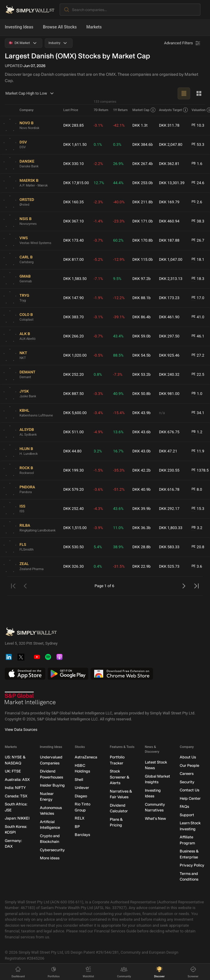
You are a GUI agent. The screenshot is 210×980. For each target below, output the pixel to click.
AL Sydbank (28, 435)
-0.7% (98, 336)
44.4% (118, 183)
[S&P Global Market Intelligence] (30, 699)
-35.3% (119, 470)
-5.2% (98, 259)
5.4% (98, 547)
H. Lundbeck (29, 454)
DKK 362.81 (169, 164)
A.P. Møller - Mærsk (34, 185)
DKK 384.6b (142, 144)
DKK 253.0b (142, 183)
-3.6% (98, 489)
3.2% (98, 451)
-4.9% (98, 432)
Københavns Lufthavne (36, 415)
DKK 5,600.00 (75, 413)
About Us (188, 757)
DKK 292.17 (169, 509)
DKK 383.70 (73, 317)
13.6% (118, 432)
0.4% (98, 566)
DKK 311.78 (169, 125)
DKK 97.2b (141, 279)
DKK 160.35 (73, 202)
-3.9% (98, 528)
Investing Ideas (19, 27)
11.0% (118, 528)
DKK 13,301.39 (172, 183)
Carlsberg (27, 262)
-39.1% (119, 317)
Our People (189, 765)
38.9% (118, 547)
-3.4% (98, 413)
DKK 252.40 (73, 509)
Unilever (82, 788)
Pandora (26, 492)
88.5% (118, 355)
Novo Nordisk (29, 128)
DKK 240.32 (169, 374)
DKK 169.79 (169, 202)
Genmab (26, 281)
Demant (25, 377)
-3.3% (98, 394)
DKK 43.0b (141, 451)
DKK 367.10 (73, 221)
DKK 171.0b (142, 221)
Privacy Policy (192, 865)
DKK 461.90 (169, 317)
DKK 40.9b (141, 489)
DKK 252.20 (73, 374)
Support (187, 815)
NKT (23, 358)
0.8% (98, 374)
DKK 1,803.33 (171, 528)
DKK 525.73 (169, 566)
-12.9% (119, 259)
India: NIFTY (15, 788)
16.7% (118, 451)
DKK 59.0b (141, 336)
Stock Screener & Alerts (120, 777)
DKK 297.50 (169, 336)
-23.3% (119, 221)
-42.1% (119, 125)
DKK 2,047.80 (171, 144)
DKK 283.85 (73, 125)
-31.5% (119, 566)
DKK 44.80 (72, 451)
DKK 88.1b (141, 298)
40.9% (118, 394)
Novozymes (28, 224)
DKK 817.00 (73, 259)
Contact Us (189, 790)
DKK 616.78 (169, 489)
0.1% (98, 144)
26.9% (118, 164)
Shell (79, 779)
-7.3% (118, 374)
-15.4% (119, 413)
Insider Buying (52, 785)
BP (77, 826)
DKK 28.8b (141, 547)
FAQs (184, 806)
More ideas (50, 858)
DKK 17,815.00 (76, 183)
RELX (79, 818)
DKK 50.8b (141, 394)
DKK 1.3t (140, 125)
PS (193, 202)
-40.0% (119, 202)
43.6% (118, 509)
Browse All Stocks (60, 27)
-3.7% (98, 240)
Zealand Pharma (31, 569)
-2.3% (98, 202)
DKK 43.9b (141, 413)
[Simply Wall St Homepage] (30, 10)
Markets (94, 27)
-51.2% (119, 489)
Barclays (82, 835)
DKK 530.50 (73, 547)
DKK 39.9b (141, 509)
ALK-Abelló (28, 339)
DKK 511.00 (73, 432)
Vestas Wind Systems (35, 243)
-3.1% (98, 125)
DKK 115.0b (142, 259)
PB (193, 163)
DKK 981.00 (169, 394)
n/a (162, 413)
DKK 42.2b (141, 470)
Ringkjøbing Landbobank (37, 530)
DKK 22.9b (141, 566)
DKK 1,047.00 (171, 259)
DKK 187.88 (169, 240)
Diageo (81, 796)
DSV (23, 147)
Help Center (190, 798)
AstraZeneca (86, 757)
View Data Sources (21, 730)
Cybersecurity (52, 850)
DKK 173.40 (73, 240)
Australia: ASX (17, 779)
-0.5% (98, 355)
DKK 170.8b (142, 240)
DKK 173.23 (169, 298)
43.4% (118, 336)
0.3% (117, 144)
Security (187, 782)
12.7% (99, 183)
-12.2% (119, 298)
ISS (22, 511)
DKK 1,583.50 (75, 279)
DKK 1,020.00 (75, 355)
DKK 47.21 (168, 451)
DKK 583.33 (169, 547)
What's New (155, 818)
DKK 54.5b (141, 355)
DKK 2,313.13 (171, 279)
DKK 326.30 (73, 566)
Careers (187, 774)
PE (193, 125)
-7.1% (98, 279)
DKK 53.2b (141, 374)
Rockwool (27, 473)
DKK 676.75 (169, 432)
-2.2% (98, 164)
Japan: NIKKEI (17, 818)
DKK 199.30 (73, 470)
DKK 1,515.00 (75, 528)
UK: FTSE (13, 771)
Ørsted (24, 205)
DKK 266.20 (73, 336)
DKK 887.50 (73, 394)
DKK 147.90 (73, 298)
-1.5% (98, 470)
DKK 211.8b (142, 202)
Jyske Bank (28, 396)
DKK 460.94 (169, 221)
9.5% (117, 279)
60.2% (118, 240)
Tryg (23, 300)
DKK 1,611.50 (75, 144)
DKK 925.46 (169, 355)
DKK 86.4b (141, 317)
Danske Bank (29, 166)
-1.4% (98, 221)
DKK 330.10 (73, 164)
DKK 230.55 (169, 470)
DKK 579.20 (73, 489)
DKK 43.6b (141, 432)
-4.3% (98, 509)
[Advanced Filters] (183, 43)
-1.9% (98, 298)
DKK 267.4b (142, 164)
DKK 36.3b (141, 528)
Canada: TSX (16, 796)
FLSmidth (27, 550)
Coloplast (27, 320)
